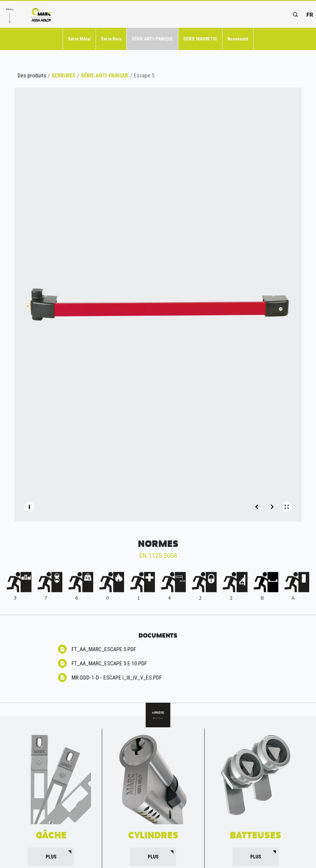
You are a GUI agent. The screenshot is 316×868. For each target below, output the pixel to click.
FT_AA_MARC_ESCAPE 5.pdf (104, 649)
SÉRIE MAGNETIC (200, 39)
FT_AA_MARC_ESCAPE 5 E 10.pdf (109, 663)
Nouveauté (238, 39)
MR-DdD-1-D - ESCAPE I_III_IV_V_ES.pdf (117, 678)
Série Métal (79, 39)
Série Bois (111, 39)
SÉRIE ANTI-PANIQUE (152, 39)
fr (310, 15)
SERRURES (64, 75)
